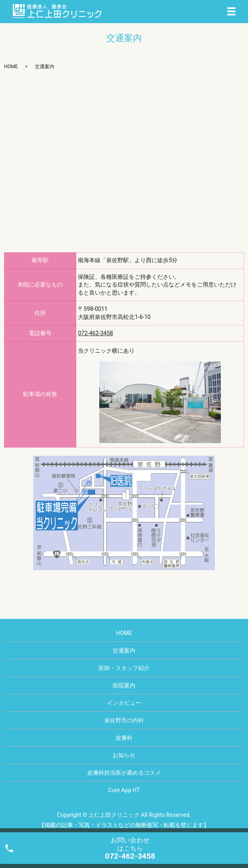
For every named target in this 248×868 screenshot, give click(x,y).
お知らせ (124, 755)
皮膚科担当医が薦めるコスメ (124, 773)
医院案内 (124, 685)
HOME (11, 67)
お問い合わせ (130, 848)
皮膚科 (124, 738)
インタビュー (124, 703)
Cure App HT (124, 790)
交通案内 (124, 650)
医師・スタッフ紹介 (124, 668)
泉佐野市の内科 (124, 720)
